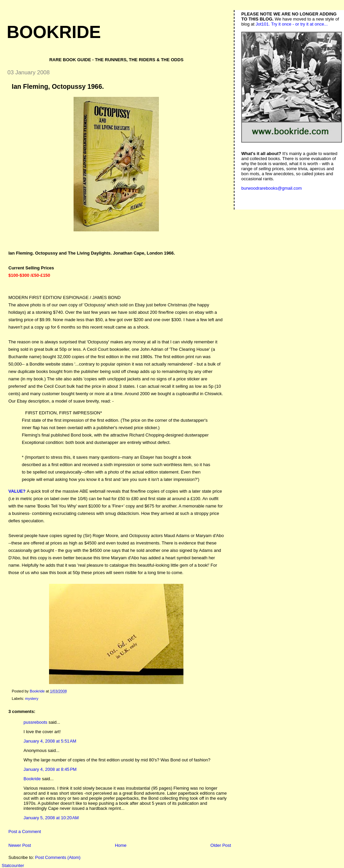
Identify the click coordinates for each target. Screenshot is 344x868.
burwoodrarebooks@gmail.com (271, 188)
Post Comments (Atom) (58, 857)
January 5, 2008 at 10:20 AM (51, 818)
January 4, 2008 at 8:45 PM (50, 769)
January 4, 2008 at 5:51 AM (50, 741)
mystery (32, 699)
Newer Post (20, 845)
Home (121, 845)
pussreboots (35, 722)
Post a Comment (25, 832)
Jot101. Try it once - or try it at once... (292, 24)
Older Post (221, 845)
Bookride (54, 32)
